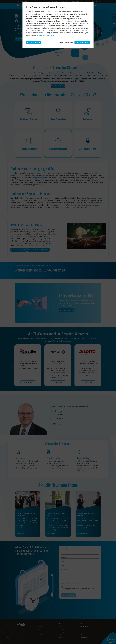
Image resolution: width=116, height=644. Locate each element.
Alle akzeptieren (83, 42)
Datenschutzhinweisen (47, 35)
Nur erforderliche (34, 42)
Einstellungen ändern (66, 42)
